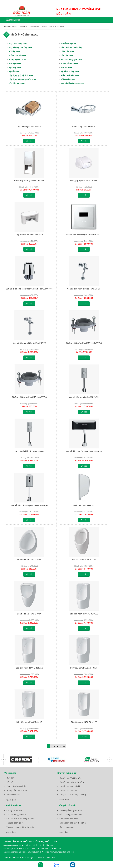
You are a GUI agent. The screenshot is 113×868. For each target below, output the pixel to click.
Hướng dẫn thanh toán (17, 790)
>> (64, 746)
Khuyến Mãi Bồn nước (69, 790)
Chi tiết (29, 141)
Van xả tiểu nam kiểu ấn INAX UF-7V (29, 343)
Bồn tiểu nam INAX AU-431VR (84, 668)
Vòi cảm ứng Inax (68, 43)
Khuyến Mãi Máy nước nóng (72, 782)
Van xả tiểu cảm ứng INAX (72, 83)
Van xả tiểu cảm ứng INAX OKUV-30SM (84, 235)
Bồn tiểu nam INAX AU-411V (84, 722)
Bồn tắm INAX (67, 55)
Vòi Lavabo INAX (68, 79)
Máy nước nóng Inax (18, 43)
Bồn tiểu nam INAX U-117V (84, 560)
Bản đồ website (13, 794)
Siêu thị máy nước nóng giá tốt (20, 819)
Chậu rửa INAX (67, 51)
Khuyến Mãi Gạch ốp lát (70, 786)
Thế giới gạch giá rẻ (15, 823)
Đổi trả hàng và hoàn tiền (71, 815)
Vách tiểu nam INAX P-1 (84, 505)
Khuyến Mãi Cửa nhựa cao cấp (73, 794)
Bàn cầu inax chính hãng (72, 47)
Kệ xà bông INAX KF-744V (84, 126)
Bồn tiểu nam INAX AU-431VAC (84, 614)
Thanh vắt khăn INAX (70, 63)
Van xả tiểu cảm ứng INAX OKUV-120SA (84, 451)
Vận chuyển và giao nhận (71, 810)
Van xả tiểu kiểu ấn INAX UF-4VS (84, 397)
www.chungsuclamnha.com (62, 852)
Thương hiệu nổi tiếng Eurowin (20, 827)
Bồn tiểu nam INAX (17, 83)
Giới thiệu (11, 778)
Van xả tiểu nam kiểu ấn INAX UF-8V (84, 289)
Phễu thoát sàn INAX (70, 75)
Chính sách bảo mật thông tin (73, 823)
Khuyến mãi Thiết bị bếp (70, 778)
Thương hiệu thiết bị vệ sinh (37, 26)
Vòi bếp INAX (14, 51)
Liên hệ (10, 782)
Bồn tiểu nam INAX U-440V (29, 614)
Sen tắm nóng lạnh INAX (72, 59)
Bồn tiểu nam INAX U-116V (29, 560)
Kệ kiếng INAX (15, 67)
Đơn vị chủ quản (67, 827)
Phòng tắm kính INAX (18, 55)
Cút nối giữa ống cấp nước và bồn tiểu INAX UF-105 (29, 289)
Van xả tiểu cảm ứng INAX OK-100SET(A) (29, 505)
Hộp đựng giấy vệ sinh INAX (21, 75)
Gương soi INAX (16, 63)
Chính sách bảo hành (69, 819)
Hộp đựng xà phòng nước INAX (22, 79)
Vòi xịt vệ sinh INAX (17, 59)
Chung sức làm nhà (15, 810)
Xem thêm (12, 800)
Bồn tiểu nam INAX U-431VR (29, 722)
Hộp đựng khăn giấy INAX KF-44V (29, 180)
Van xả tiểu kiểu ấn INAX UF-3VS (29, 451)
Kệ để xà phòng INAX (70, 71)
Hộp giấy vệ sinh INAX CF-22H (84, 180)
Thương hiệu (20, 26)
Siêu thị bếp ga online (16, 815)
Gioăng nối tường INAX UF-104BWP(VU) (84, 343)
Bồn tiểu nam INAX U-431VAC (29, 668)
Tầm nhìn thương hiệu (16, 786)
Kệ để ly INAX (15, 71)
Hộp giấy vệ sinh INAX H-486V (29, 235)
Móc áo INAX (67, 67)
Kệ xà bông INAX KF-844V (29, 126)
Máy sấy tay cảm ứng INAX (21, 47)
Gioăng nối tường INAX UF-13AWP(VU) (29, 397)
